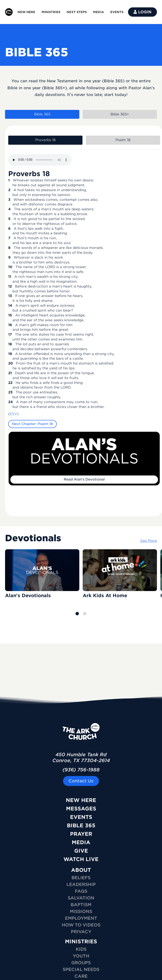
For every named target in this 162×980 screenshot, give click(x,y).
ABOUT (81, 870)
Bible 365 (81, 825)
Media (81, 842)
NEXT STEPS (77, 12)
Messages (81, 809)
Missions (81, 911)
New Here (81, 800)
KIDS (81, 949)
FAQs (81, 891)
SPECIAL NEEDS (81, 969)
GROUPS (81, 963)
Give (81, 851)
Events (81, 817)
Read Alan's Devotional (84, 479)
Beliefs (81, 878)
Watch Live (81, 859)
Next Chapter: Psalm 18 (32, 424)
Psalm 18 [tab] (123, 140)
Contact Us (81, 781)
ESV (13, 414)
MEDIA (99, 12)
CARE (81, 976)
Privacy (81, 932)
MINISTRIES (51, 12)
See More (149, 541)
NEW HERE (26, 12)
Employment (81, 918)
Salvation (81, 898)
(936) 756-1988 (81, 770)
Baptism (81, 905)
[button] (77, 614)
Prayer (81, 834)
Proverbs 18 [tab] (45, 140)
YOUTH (81, 956)
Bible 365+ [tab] (120, 114)
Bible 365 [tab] (42, 114)
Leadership (81, 884)
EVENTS (117, 12)
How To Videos (81, 925)
